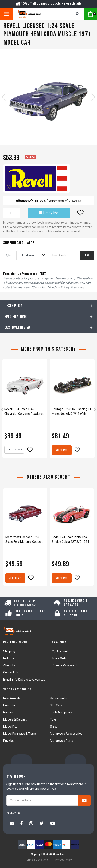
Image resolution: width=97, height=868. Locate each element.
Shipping (9, 651)
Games (8, 712)
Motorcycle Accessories (66, 734)
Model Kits (10, 727)
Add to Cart (62, 450)
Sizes (54, 727)
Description (14, 306)
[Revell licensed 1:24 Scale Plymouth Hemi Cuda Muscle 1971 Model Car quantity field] (12, 213)
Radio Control (59, 698)
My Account (60, 651)
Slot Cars (56, 705)
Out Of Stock (14, 450)
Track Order (60, 658)
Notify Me (48, 213)
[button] (80, 213)
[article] (25, 410)
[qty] (10, 255)
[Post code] (64, 255)
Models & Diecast (15, 719)
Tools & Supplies (61, 712)
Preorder (9, 705)
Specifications (16, 317)
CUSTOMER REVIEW (17, 328)
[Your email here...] (42, 800)
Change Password (64, 665)
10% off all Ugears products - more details (48, 3)
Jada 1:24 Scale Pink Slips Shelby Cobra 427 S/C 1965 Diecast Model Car (70, 540)
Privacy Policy (64, 860)
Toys (53, 719)
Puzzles (9, 741)
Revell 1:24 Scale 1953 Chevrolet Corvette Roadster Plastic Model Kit (24, 412)
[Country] (33, 255)
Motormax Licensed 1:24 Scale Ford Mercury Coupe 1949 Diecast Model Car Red (24, 540)
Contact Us (11, 672)
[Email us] (12, 824)
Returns (9, 658)
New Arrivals (12, 698)
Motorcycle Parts (62, 741)
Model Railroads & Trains (20, 734)
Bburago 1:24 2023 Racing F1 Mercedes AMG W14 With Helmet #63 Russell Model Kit (72, 412)
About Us (9, 665)
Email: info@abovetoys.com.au (24, 680)
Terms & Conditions (37, 860)
